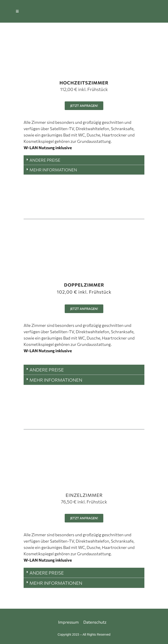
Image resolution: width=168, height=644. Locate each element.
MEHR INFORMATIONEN (53, 170)
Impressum (68, 622)
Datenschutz (95, 622)
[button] (84, 160)
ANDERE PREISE (45, 160)
